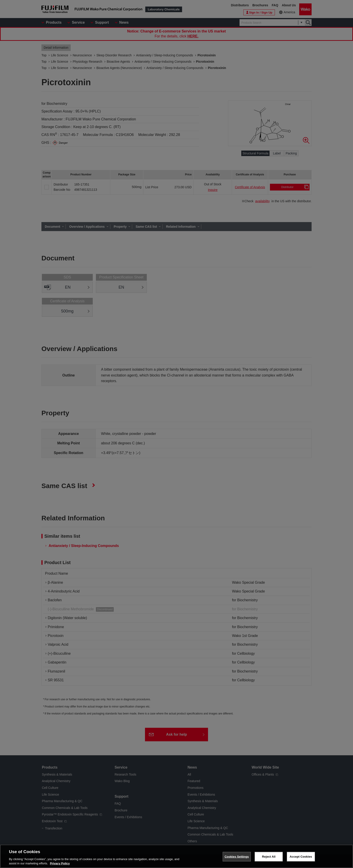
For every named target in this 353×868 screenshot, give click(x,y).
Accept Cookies (301, 857)
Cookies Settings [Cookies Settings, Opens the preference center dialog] (237, 857)
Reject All (269, 857)
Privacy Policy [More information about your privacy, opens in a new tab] (60, 864)
